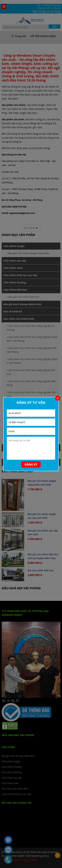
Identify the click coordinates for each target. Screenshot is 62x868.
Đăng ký (31, 464)
